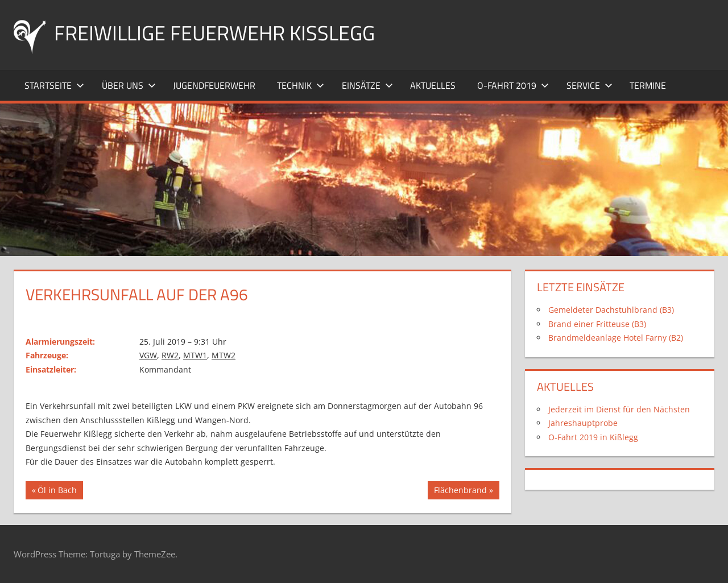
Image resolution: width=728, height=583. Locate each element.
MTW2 (224, 355)
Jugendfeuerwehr (214, 85)
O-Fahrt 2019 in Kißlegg (593, 437)
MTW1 (195, 355)
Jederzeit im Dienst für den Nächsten (619, 409)
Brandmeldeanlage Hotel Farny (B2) (616, 338)
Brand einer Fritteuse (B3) (597, 324)
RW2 (170, 355)
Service (590, 85)
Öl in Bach (57, 491)
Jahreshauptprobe (583, 423)
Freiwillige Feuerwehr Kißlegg (214, 33)
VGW (148, 355)
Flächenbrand (460, 491)
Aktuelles (433, 85)
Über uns (129, 85)
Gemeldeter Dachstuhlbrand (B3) (611, 310)
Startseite (54, 85)
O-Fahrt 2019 (513, 85)
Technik (301, 85)
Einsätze (367, 85)
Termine (648, 85)
